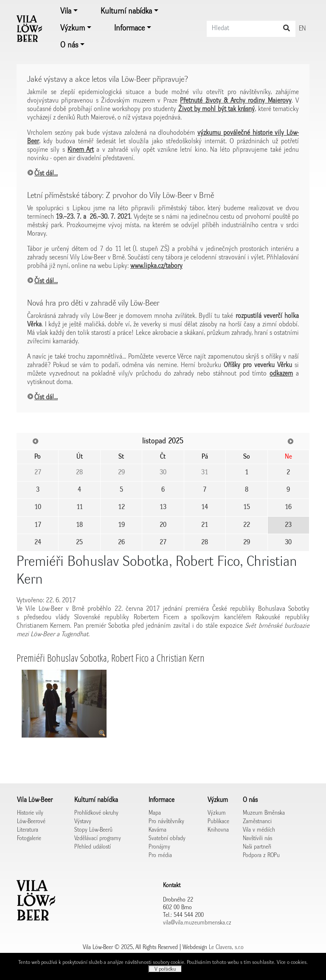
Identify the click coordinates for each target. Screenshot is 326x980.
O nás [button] (69, 45)
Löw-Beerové (31, 821)
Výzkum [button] (73, 28)
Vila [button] (66, 11)
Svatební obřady (167, 838)
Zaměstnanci (257, 821)
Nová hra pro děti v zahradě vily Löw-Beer (93, 303)
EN (302, 29)
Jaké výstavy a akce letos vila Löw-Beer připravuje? (108, 79)
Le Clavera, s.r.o (226, 947)
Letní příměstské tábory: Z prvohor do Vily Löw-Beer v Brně (121, 196)
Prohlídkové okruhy (96, 813)
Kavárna (157, 830)
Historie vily (30, 813)
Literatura (28, 830)
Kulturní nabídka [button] (126, 11)
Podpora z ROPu (261, 855)
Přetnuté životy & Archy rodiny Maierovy (236, 101)
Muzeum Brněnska (264, 813)
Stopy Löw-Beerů (93, 830)
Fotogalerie (29, 838)
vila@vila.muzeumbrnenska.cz (197, 923)
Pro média (160, 855)
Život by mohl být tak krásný (217, 109)
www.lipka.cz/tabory (156, 266)
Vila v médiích (259, 830)
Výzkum (217, 813)
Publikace (218, 821)
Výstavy (83, 821)
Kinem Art (81, 150)
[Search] (251, 29)
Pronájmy (159, 847)
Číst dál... (46, 174)
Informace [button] (129, 28)
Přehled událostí (93, 847)
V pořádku (165, 969)
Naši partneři (257, 847)
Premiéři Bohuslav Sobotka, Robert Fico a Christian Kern (111, 658)
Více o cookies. (292, 962)
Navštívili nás (257, 838)
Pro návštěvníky (166, 821)
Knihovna (218, 830)
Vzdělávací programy (98, 838)
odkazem (281, 374)
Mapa (155, 813)
